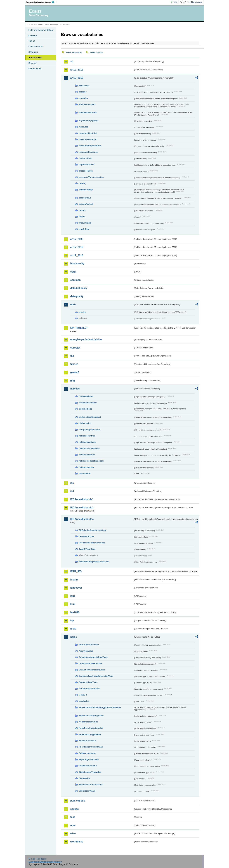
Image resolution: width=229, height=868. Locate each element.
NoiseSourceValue (88, 741)
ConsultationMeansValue (91, 663)
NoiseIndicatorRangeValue (91, 716)
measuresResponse (88, 152)
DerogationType (86, 536)
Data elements (36, 47)
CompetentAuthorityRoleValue (93, 657)
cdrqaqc (83, 92)
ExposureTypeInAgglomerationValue (96, 676)
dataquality (77, 296)
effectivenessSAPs (88, 112)
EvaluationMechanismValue (92, 670)
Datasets (33, 35)
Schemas (33, 52)
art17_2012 (77, 247)
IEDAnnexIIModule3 (82, 508)
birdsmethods (86, 409)
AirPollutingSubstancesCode (93, 530)
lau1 (73, 596)
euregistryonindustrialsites (86, 339)
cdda (73, 272)
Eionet (41, 24)
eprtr (73, 304)
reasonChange (86, 190)
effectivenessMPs (87, 104)
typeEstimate (85, 223)
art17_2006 (77, 239)
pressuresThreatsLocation (91, 177)
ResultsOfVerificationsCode (92, 543)
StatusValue (85, 778)
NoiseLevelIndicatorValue (91, 728)
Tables (32, 41)
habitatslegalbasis (88, 442)
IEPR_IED (76, 571)
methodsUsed (86, 158)
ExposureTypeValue (88, 682)
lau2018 (75, 612)
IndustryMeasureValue (90, 689)
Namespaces (35, 68)
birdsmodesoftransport (90, 417)
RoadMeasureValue (88, 766)
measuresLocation (88, 139)
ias (72, 483)
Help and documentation (41, 30)
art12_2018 (77, 78)
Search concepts (96, 52)
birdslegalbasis (86, 396)
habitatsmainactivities (89, 448)
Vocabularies (35, 58)
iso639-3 (83, 695)
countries (83, 98)
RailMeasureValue (87, 753)
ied (72, 491)
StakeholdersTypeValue (90, 772)
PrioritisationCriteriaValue (91, 747)
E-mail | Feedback (38, 859)
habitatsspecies (86, 467)
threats (82, 210)
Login (176, 2)
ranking (83, 183)
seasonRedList (86, 204)
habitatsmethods (87, 455)
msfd (73, 629)
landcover (76, 588)
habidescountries (87, 436)
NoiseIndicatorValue (88, 722)
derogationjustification (90, 430)
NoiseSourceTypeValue (90, 734)
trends (82, 217)
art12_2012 (77, 70)
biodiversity (77, 263)
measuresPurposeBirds (90, 146)
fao (72, 356)
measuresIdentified (88, 133)
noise (74, 637)
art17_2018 (77, 255)
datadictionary (79, 288)
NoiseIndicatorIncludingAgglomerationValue (100, 707)
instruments (85, 473)
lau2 (73, 604)
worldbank (77, 842)
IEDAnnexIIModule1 (82, 499)
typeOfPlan (84, 229)
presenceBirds (86, 171)
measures (84, 127)
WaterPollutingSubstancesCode (94, 562)
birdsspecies (85, 423)
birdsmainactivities (88, 403)
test (73, 817)
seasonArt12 (85, 198)
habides (75, 389)
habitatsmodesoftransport (91, 461)
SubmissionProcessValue (91, 784)
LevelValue (84, 701)
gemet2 (75, 372)
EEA (41, 2)
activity (82, 312)
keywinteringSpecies (89, 121)
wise (73, 834)
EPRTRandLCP (79, 328)
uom (73, 825)
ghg (73, 380)
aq (72, 61)
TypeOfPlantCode (87, 549)
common (76, 280)
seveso (75, 809)
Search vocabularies (74, 52)
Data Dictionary (52, 24)
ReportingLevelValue (89, 759)
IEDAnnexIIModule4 (82, 519)
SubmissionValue (87, 791)
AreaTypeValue (86, 651)
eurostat (75, 348)
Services (33, 63)
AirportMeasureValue (89, 645)
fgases (74, 364)
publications (78, 801)
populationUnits (86, 164)
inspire (74, 580)
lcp (72, 621)
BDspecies (84, 86)
